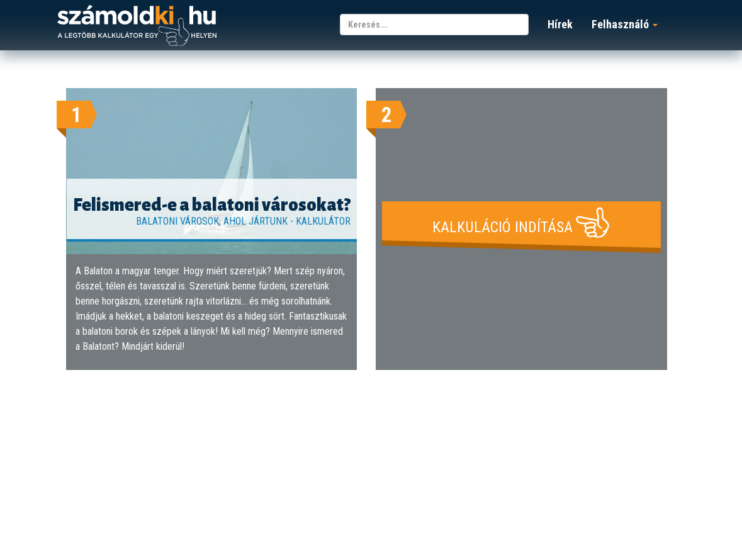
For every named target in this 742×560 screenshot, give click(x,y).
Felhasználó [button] (625, 24)
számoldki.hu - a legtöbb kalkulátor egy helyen (137, 26)
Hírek (560, 24)
